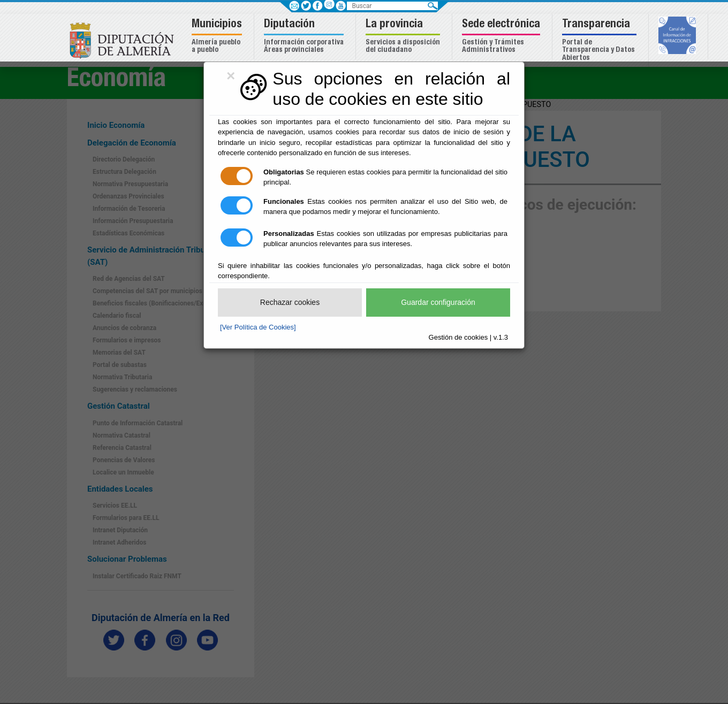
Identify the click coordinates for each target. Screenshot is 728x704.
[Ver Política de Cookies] (258, 327)
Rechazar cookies (290, 302)
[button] (218, 37)
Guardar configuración (438, 302)
